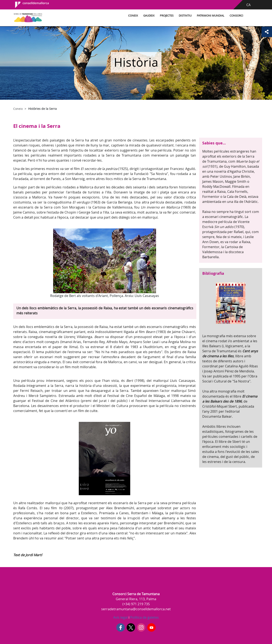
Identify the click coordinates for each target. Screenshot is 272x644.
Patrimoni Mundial (211, 16)
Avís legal (120, 617)
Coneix (133, 16)
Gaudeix (149, 16)
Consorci (236, 16)
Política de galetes (144, 617)
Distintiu (185, 16)
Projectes (167, 16)
